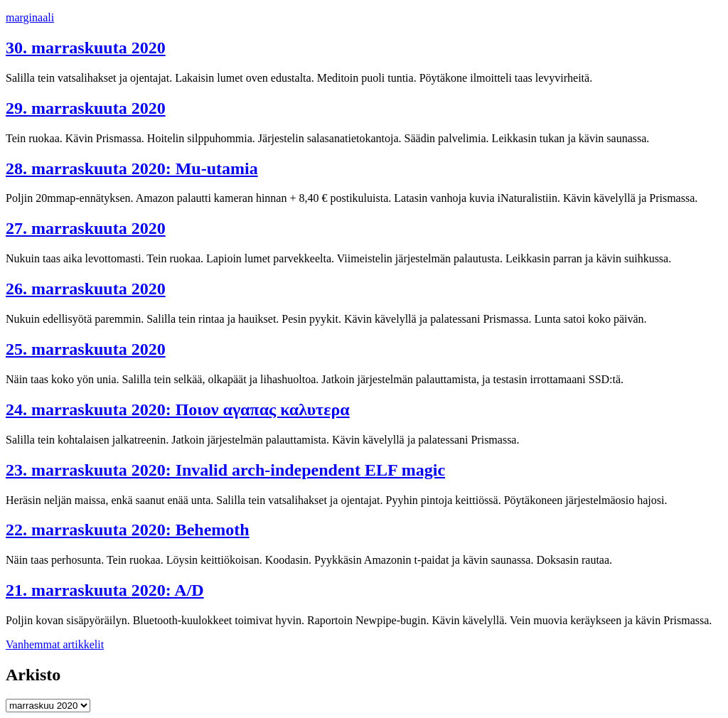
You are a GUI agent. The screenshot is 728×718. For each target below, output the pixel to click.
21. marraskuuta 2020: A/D (105, 590)
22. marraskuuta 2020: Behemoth (128, 530)
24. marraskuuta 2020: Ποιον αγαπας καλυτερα (178, 409)
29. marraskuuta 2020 (86, 108)
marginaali (30, 17)
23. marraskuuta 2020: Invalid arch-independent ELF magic (225, 470)
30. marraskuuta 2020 (86, 48)
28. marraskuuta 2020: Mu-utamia (132, 168)
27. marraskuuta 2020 (86, 228)
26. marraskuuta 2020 (86, 289)
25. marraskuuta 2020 (86, 349)
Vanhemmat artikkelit (55, 644)
